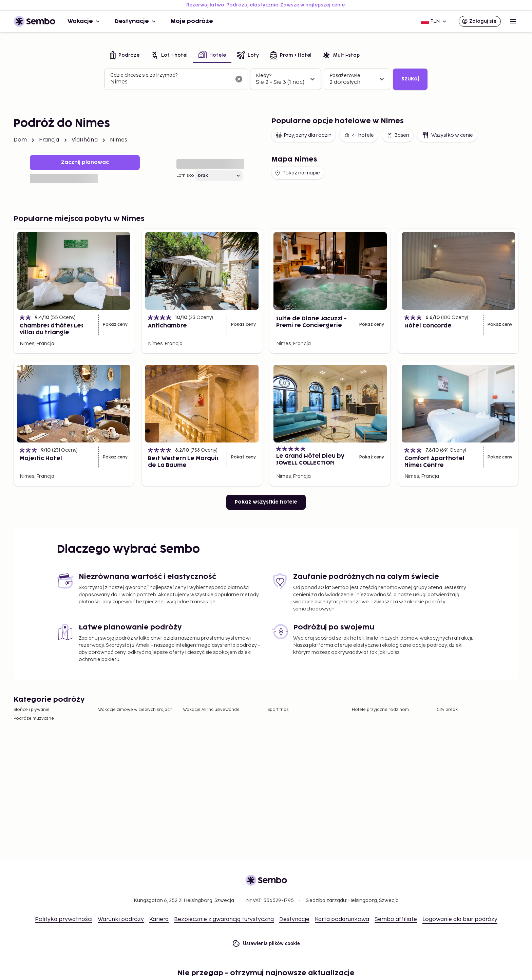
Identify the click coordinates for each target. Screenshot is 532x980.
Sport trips (278, 710)
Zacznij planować (85, 162)
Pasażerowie (345, 76)
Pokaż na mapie (297, 173)
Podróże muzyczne (34, 719)
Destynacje (136, 21)
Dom (20, 140)
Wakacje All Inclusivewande (211, 710)
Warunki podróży (121, 919)
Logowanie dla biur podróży (460, 919)
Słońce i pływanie (32, 710)
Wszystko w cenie (447, 135)
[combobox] (170, 82)
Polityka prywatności (64, 919)
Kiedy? (264, 76)
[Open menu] (513, 21)
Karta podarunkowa (342, 919)
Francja (49, 140)
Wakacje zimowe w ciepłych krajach (135, 710)
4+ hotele (359, 135)
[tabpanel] (266, 79)
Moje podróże (192, 21)
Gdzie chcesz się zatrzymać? (144, 75)
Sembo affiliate (396, 919)
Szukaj (410, 79)
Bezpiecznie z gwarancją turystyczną (224, 919)
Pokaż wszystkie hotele (266, 502)
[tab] (125, 56)
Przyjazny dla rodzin (303, 135)
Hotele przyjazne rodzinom (380, 710)
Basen (398, 135)
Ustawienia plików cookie (266, 944)
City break (447, 710)
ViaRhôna (85, 140)
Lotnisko (185, 176)
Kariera (159, 919)
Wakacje (84, 21)
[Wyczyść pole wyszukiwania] (239, 79)
